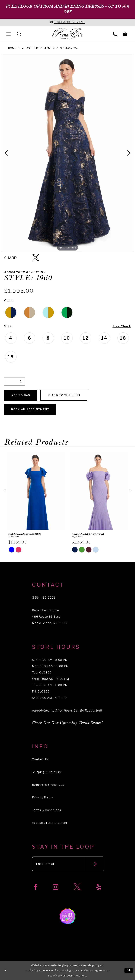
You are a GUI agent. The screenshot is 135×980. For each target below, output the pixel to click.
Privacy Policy (43, 797)
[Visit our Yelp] (99, 887)
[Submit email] (95, 864)
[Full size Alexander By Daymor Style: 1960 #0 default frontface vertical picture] (67, 153)
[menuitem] (8, 34)
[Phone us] (115, 34)
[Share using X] (36, 258)
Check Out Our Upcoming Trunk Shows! (67, 723)
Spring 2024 (69, 48)
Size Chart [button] (122, 326)
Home (12, 48)
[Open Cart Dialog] (125, 34)
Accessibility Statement (50, 823)
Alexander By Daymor (38, 48)
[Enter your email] (68, 864)
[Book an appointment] (67, 22)
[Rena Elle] (68, 34)
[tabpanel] (67, 153)
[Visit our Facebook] (35, 887)
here (84, 976)
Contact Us (40, 759)
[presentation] (36, 491)
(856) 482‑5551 (44, 598)
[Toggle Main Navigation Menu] (8, 34)
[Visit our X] (77, 887)
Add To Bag (21, 395)
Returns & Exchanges (48, 785)
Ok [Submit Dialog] (129, 970)
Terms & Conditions (46, 810)
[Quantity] (15, 382)
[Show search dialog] (19, 34)
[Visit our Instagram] (56, 887)
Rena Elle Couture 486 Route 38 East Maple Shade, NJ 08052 (50, 617)
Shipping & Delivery (46, 772)
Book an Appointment (30, 409)
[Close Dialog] (5, 971)
